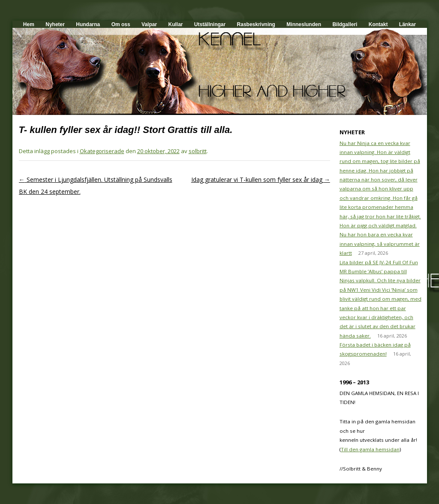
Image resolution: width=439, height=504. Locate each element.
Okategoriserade (102, 151)
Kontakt (378, 24)
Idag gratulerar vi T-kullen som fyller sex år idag (261, 180)
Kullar (175, 24)
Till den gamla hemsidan (370, 449)
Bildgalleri (345, 24)
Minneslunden (304, 24)
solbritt (198, 151)
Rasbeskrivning (256, 24)
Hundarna (88, 24)
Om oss (121, 24)
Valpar (149, 24)
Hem (29, 24)
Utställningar (210, 24)
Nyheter (55, 24)
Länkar (407, 24)
